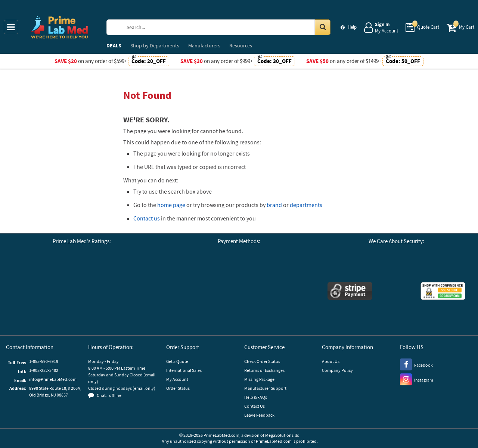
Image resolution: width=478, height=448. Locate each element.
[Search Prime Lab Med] (226, 27)
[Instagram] (417, 379)
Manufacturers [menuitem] (204, 46)
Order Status (178, 388)
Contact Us (254, 406)
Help (352, 27)
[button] (82, 313)
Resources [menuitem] (241, 46)
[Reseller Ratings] (123, 272)
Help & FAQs (256, 397)
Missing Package (259, 379)
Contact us (147, 218)
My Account (177, 379)
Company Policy (337, 370)
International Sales (184, 370)
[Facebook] (416, 364)
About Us (331, 361)
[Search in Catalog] (323, 27)
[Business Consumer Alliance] (82, 272)
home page (171, 205)
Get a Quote (177, 361)
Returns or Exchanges (264, 370)
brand (274, 205)
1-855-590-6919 (44, 361)
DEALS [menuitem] (114, 46)
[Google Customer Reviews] (41, 272)
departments (306, 205)
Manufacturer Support (265, 388)
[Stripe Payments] (350, 292)
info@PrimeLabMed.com (53, 379)
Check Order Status (262, 361)
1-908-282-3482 (44, 370)
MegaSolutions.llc (282, 435)
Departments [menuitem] (155, 46)
